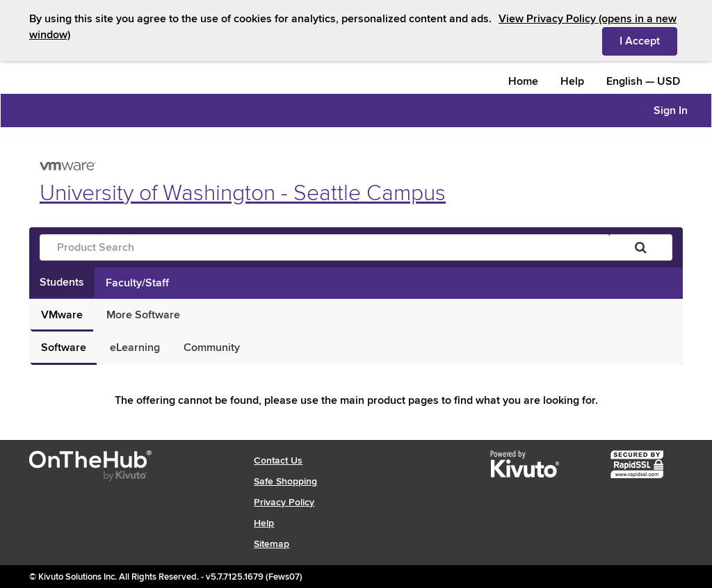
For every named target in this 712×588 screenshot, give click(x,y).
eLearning (135, 348)
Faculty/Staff (137, 283)
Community (212, 348)
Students (62, 282)
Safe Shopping (285, 481)
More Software (143, 315)
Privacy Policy (284, 502)
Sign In (671, 111)
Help (572, 81)
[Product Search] (325, 247)
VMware (62, 315)
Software (64, 348)
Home (523, 81)
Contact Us (278, 460)
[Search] (641, 247)
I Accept (648, 40)
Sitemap (272, 544)
